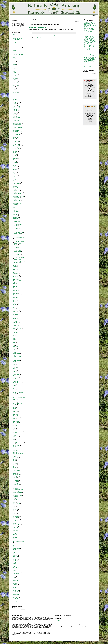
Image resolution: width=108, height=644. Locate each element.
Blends (14, 90)
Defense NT (15, 171)
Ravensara (15, 447)
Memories (15, 363)
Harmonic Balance (16, 292)
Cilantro (14, 139)
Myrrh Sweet (15, 381)
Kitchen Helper (16, 323)
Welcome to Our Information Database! (38, 27)
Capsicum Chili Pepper (17, 106)
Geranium (15, 271)
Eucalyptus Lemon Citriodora (18, 196)
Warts (14, 578)
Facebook (58, 621)
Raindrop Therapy (16, 445)
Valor (14, 571)
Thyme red (15, 554)
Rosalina (15, 466)
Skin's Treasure (16, 508)
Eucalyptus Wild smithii (17, 203)
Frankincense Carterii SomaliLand (17, 230)
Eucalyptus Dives (16, 191)
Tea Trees (15, 547)
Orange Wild (15, 416)
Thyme (14, 552)
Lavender (15, 324)
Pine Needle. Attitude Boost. (18, 442)
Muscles (15, 379)
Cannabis (15, 105)
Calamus (15, 101)
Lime (14, 338)
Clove (14, 157)
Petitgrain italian (16, 437)
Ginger (14, 272)
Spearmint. (15, 512)
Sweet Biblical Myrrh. (17, 525)
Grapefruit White (16, 282)
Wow (14, 589)
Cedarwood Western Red (18, 127)
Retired (14, 461)
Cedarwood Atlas (16, 119)
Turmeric (15, 564)
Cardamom (15, 109)
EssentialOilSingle (16, 185)
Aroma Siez (15, 66)
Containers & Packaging (17, 38)
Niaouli (14, 388)
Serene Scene (16, 501)
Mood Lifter (15, 370)
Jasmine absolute (16, 314)
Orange (14, 410)
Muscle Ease (15, 373)
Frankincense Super (17, 255)
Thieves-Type (15, 551)
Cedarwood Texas (16, 126)
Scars (14, 498)
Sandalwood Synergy (17, 491)
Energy (14, 179)
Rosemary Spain (16, 476)
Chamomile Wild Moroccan (18, 136)
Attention (15, 67)
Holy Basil (15, 305)
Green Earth (15, 284)
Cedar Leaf (15, 116)
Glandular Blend (16, 274)
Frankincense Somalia (17, 234)
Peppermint (15, 430)
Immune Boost (16, 310)
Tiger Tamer (15, 555)
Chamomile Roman (17, 135)
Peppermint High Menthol (18, 431)
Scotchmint (15, 500)
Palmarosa (15, 424)
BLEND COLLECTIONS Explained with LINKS (17, 36)
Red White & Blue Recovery (18, 454)
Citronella (15, 147)
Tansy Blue (15, 536)
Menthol (14, 365)
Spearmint (15, 511)
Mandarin (15, 349)
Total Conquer (16, 557)
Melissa (14, 362)
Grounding (15, 286)
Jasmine (15, 313)
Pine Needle (15, 441)
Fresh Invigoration (16, 264)
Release (15, 456)
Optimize (15, 409)
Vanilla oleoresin (16, 573)
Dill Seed (15, 174)
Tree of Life (15, 561)
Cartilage (15, 113)
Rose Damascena (16, 470)
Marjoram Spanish (16, 354)
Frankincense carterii (17, 240)
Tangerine (15, 535)
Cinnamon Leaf (16, 144)
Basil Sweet (15, 74)
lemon (14, 330)
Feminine (15, 209)
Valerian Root (15, 568)
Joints (14, 316)
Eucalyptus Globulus (17, 193)
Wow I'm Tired (16, 596)
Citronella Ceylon (16, 149)
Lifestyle (15, 337)
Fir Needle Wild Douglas (17, 224)
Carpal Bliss (15, 111)
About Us (15, 43)
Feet (14, 207)
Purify (14, 444)
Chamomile (15, 129)
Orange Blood (16, 412)
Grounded (15, 285)
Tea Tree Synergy (16, 544)
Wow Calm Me (16, 593)
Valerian (14, 566)
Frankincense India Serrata (18, 247)
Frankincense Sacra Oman (18, 232)
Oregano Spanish (16, 421)
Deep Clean (15, 168)
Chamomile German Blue (18, 132)
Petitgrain (15, 435)
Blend (14, 87)
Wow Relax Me (16, 599)
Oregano (15, 419)
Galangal (15, 265)
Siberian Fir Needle (17, 504)
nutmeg (14, 390)
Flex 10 (14, 227)
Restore (14, 459)
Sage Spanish (16, 482)
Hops (14, 306)
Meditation (15, 359)
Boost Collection (16, 95)
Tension (14, 550)
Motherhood (15, 372)
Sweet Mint (15, 529)
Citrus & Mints (16, 151)
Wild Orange (15, 580)
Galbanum (15, 267)
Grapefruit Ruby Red (17, 281)
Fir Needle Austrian (17, 221)
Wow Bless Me (16, 592)
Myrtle (14, 386)
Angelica (15, 52)
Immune (14, 309)
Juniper (14, 317)
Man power (15, 348)
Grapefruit (15, 278)
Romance (15, 465)
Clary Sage (15, 154)
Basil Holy (15, 73)
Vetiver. (14, 576)
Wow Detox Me (16, 594)
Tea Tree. (15, 545)
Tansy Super (15, 537)
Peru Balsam (15, 434)
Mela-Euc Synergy (16, 360)
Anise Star (15, 60)
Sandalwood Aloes (16, 485)
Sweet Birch (15, 526)
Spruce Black (15, 518)
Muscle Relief (15, 376)
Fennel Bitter (15, 213)
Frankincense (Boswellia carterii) (19, 235)
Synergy (15, 533)
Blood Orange (16, 92)
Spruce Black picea (17, 519)
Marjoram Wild (16, 355)
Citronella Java (16, 150)
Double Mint (15, 175)
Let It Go (15, 334)
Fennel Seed (15, 214)
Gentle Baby (15, 270)
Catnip (14, 115)
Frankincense (15, 228)
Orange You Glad (16, 417)
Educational (15, 41)
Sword (14, 532)
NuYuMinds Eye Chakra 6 (18, 406)
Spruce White (15, 522)
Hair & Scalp (15, 288)
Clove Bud (15, 158)
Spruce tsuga (15, 521)
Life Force (15, 335)
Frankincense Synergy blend (18, 261)
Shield (14, 502)
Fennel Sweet (16, 216)
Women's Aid (15, 586)
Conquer (15, 160)
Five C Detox (15, 226)
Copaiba (15, 161)
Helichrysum (15, 293)
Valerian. (15, 569)
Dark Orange (15, 167)
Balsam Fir (15, 70)
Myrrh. (14, 384)
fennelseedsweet (16, 219)
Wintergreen (15, 583)
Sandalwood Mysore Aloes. (18, 490)
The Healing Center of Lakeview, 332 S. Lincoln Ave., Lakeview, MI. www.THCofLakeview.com (90, 34)
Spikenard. (15, 515)
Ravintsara (15, 449)
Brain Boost (15, 98)
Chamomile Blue (16, 130)
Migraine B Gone (16, 366)
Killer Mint (15, 321)
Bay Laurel (15, 76)
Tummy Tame (15, 562)
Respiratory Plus (16, 458)
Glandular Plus (16, 275)
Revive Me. (15, 463)
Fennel (14, 210)
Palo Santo (15, 426)
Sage (14, 479)
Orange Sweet (16, 414)
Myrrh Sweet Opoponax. (17, 383)
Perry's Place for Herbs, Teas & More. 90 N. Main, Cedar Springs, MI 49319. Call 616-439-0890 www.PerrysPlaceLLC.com (90, 30)
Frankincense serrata (17, 252)
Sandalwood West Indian (18, 492)
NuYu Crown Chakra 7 (17, 391)
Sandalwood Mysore (17, 488)
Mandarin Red (16, 351)
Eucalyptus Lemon (16, 195)
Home (54, 35)
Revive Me (15, 462)
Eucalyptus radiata (16, 199)
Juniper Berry (15, 319)
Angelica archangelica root (18, 53)
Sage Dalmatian (16, 480)
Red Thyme (15, 452)
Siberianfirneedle (16, 505)
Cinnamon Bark (16, 142)
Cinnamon (15, 140)
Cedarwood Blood (16, 122)
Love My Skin (15, 344)
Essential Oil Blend (16, 182)
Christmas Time (16, 137)
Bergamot (15, 78)
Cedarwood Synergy (17, 125)
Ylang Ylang (15, 601)
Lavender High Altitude (17, 327)
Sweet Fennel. (16, 528)
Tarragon (15, 539)
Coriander (15, 163)
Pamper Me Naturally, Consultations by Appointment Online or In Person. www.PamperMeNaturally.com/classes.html (90, 24)
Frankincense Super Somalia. (18, 257)
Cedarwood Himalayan (17, 123)
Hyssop (14, 307)
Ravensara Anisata (16, 448)
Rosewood (15, 477)
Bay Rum (15, 77)
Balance (14, 69)
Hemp (14, 299)
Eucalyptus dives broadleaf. (18, 192)
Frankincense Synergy (17, 260)
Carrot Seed (15, 112)
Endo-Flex (15, 178)
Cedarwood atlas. (16, 120)
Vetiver (14, 575)
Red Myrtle (15, 451)
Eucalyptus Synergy (17, 200)
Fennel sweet (15, 212)
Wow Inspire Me (16, 597)
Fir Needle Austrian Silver (18, 223)
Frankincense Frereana (17, 246)
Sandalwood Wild (16, 494)
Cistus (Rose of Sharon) (17, 146)
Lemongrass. (15, 333)
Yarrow (14, 600)
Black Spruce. (16, 85)
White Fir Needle (16, 579)
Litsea (14, 340)
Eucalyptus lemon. (16, 198)
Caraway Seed (16, 108)
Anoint (14, 62)
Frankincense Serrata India (18, 253)
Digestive (15, 172)
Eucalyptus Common (17, 189)
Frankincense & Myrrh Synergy (19, 238)
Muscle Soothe (16, 377)
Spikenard (15, 514)
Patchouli (15, 427)
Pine (14, 440)
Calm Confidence (16, 102)
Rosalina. (15, 468)
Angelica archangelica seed (18, 54)
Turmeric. (15, 565)
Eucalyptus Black (16, 188)
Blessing (15, 91)
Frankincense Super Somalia (18, 256)
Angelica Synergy (16, 56)
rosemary (15, 473)
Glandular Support (16, 277)
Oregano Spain (16, 420)
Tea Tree (15, 540)
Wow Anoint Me (16, 590)
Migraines (15, 367)
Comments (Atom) (38, 37)
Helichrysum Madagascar (18, 296)
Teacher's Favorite (16, 548)
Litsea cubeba (16, 341)
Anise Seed (15, 59)
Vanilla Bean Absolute (17, 572)
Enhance (15, 181)
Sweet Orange (16, 530)
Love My (15, 342)
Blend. (14, 88)
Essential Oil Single (17, 184)
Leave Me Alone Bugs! (17, 328)
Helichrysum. (15, 298)
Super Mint (15, 523)
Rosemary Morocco (17, 475)
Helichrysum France (17, 295)
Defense (15, 170)
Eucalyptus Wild (16, 202)
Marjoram (15, 352)
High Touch (15, 300)
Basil (14, 71)
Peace (14, 428)
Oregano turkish (16, 423)
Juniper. (14, 320)
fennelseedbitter (16, 217)
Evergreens (15, 205)
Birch (14, 80)
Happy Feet (15, 291)
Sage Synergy (16, 483)
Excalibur (15, 206)
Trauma (14, 558)
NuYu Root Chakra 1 (17, 400)
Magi (14, 345)
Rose (14, 469)
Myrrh (14, 380)
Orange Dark (15, 413)
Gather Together (16, 268)
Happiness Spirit (16, 289)
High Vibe (15, 302)
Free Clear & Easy (16, 262)
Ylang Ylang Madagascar (18, 603)
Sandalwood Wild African (18, 495)
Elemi (14, 177)
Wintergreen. (15, 585)
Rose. (14, 472)
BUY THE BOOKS (16, 40)
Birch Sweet (15, 81)
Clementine (15, 156)
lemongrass (15, 331)
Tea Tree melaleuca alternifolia (19, 542)
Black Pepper (15, 83)
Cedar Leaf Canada (17, 118)
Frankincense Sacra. (17, 250)
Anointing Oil (15, 63)
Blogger (75, 638)
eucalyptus (15, 186)
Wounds (15, 587)
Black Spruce (15, 84)
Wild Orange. (15, 582)
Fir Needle (15, 220)
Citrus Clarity (15, 153)
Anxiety (14, 64)
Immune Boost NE (16, 312)
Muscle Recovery (16, 374)
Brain (14, 97)
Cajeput (14, 99)
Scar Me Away (16, 497)
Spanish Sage (16, 509)
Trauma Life (15, 559)
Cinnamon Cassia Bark (17, 143)
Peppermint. (15, 433)
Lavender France (16, 326)
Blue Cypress (15, 94)
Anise (14, 57)
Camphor (15, 104)
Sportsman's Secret (17, 516)
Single (14, 507)
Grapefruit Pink (16, 279)
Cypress (15, 165)
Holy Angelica (16, 303)
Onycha (14, 407)
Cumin (14, 164)
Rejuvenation (15, 455)
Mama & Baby (16, 347)
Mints (14, 369)
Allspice (14, 50)
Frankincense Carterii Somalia (19, 241)
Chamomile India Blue (17, 133)
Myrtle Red (15, 387)
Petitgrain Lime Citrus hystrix (18, 438)
